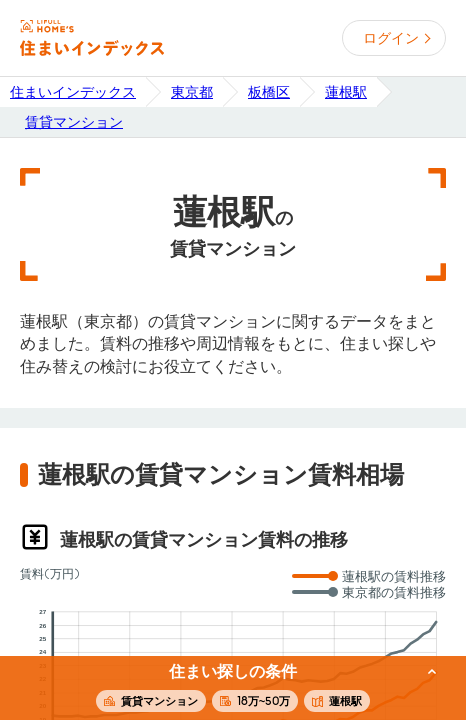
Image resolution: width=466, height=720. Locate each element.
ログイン (391, 38)
